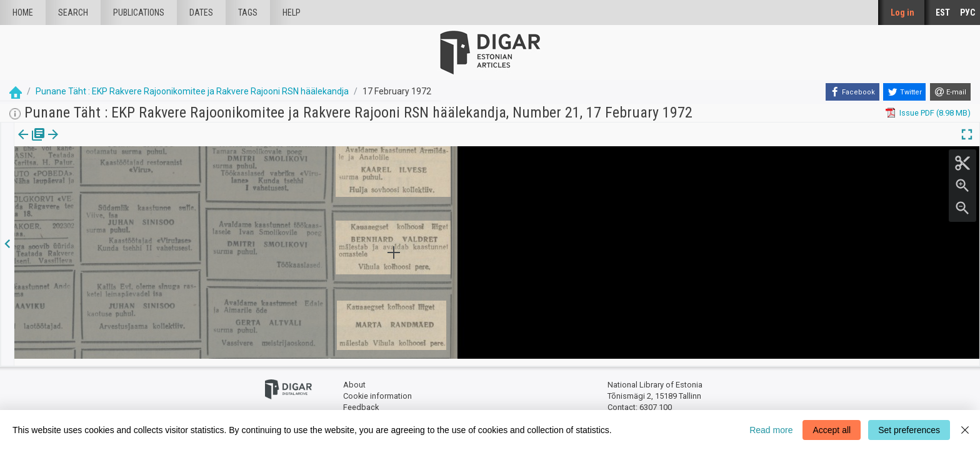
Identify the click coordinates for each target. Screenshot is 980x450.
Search (73, 12)
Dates (201, 12)
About (354, 378)
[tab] (22, 143)
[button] (84, 143)
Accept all (832, 430)
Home (23, 12)
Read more (771, 430)
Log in (902, 12)
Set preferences (909, 430)
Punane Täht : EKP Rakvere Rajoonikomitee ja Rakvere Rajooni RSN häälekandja (192, 91)
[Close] (965, 430)
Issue (22, 143)
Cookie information (377, 389)
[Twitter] (904, 92)
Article (67, 143)
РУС (967, 12)
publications (139, 12)
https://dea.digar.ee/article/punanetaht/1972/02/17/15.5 (117, 177)
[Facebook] (852, 92)
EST (943, 12)
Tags (248, 12)
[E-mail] (950, 92)
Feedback (361, 400)
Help (292, 12)
